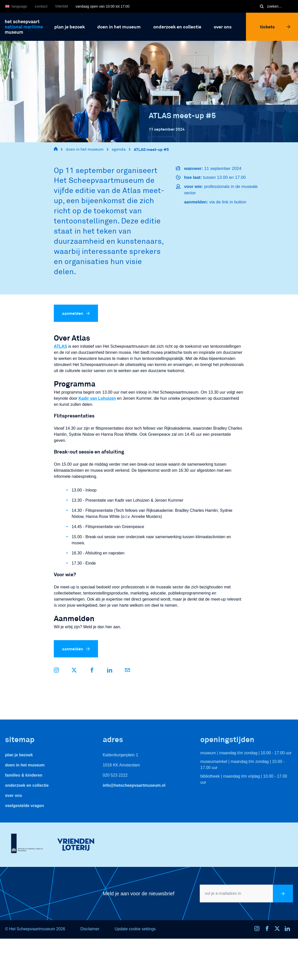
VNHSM (62, 6)
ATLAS (60, 346)
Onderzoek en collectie (27, 785)
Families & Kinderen (24, 775)
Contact (41, 6)
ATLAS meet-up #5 (151, 149)
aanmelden (76, 313)
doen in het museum (85, 149)
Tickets (275, 27)
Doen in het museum (25, 765)
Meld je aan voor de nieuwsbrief (139, 894)
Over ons (14, 795)
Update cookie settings (135, 929)
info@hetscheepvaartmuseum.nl (134, 785)
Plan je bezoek (19, 755)
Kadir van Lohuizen (97, 398)
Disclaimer (90, 929)
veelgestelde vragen (24, 806)
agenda (119, 149)
